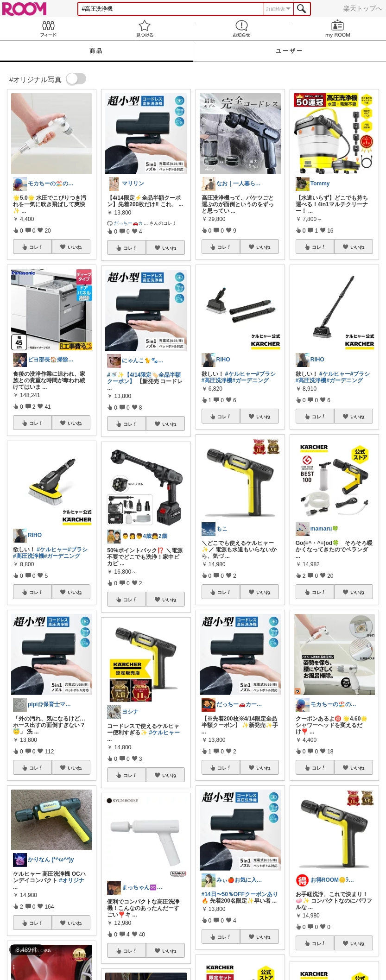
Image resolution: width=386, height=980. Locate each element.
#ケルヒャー (52, 550)
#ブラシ (78, 550)
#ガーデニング (62, 556)
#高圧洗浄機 (28, 556)
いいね (75, 247)
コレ (36, 247)
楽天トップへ (363, 8)
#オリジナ (72, 880)
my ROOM (338, 28)
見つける (145, 28)
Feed (48, 28)
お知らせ (241, 28)
